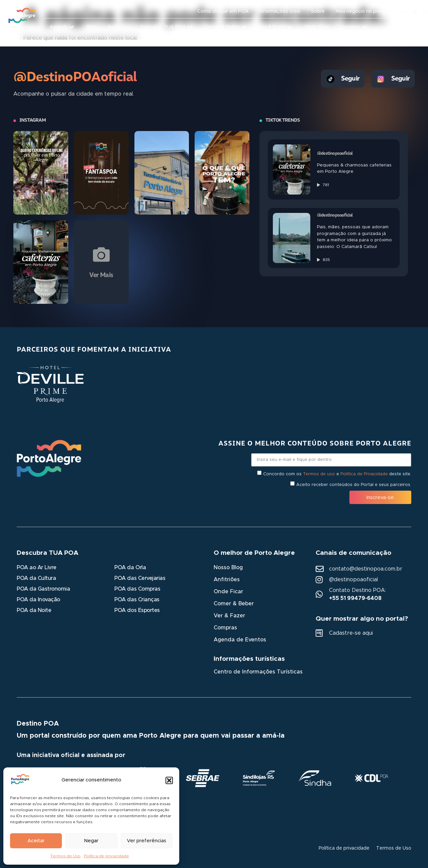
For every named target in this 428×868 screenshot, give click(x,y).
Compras (225, 628)
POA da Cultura (36, 578)
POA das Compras (137, 589)
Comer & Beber (234, 604)
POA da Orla (130, 568)
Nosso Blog (228, 568)
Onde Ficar (228, 592)
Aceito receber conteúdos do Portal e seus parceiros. (354, 485)
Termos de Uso (66, 856)
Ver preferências (146, 841)
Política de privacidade (106, 856)
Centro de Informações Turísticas (258, 672)
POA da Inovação (38, 600)
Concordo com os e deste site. (337, 474)
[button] (169, 780)
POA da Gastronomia (43, 589)
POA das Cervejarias (140, 578)
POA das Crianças (137, 600)
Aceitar (36, 841)
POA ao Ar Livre (37, 568)
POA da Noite (34, 610)
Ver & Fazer (229, 616)
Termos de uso (319, 474)
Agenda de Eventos (240, 640)
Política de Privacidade (364, 474)
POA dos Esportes (137, 610)
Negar (91, 841)
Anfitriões (227, 580)
